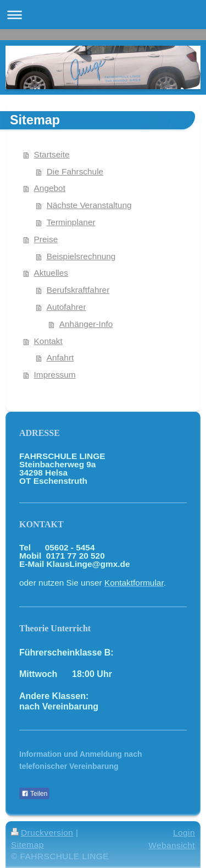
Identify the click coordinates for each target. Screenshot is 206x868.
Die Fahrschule (75, 171)
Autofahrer (66, 307)
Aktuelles (51, 273)
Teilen (34, 794)
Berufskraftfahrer (78, 290)
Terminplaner (71, 222)
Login (184, 832)
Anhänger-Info (86, 324)
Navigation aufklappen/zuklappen (103, 15)
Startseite (52, 154)
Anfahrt (60, 357)
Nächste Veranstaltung (89, 205)
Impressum (55, 375)
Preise (46, 239)
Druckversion (42, 832)
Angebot (50, 188)
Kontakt (48, 341)
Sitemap (27, 845)
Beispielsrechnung (81, 256)
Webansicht (172, 845)
